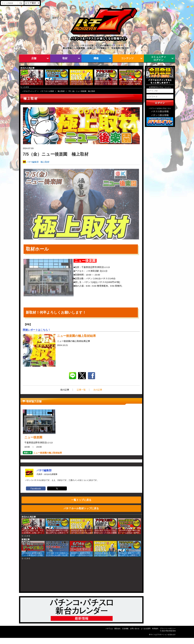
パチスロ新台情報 (160, 111)
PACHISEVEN (171, 631)
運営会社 (117, 629)
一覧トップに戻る (81, 500)
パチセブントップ (29, 91)
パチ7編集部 (33, 162)
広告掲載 (125, 629)
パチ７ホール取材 (47, 91)
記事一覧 (81, 390)
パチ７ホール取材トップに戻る (81, 508)
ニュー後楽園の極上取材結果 (48, 453)
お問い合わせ (135, 629)
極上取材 (61, 91)
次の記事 (98, 390)
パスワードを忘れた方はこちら (160, 108)
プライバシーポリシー (168, 629)
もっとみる (25, 87)
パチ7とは (109, 629)
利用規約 (155, 629)
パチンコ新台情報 (160, 115)
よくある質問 (146, 629)
